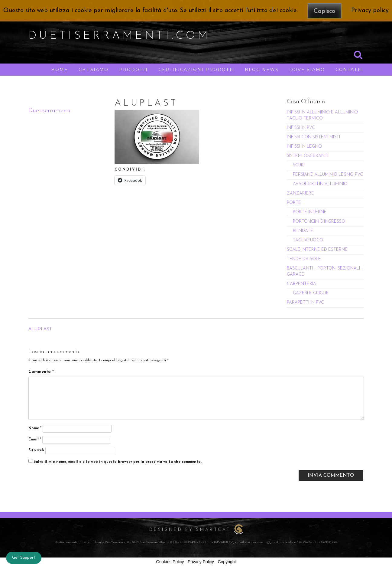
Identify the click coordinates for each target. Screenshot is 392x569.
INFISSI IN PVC (301, 128)
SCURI (299, 165)
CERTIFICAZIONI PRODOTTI (196, 70)
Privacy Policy (201, 562)
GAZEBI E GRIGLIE (311, 293)
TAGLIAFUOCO (308, 240)
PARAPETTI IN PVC (305, 303)
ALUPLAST (40, 329)
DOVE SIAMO (307, 70)
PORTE (294, 203)
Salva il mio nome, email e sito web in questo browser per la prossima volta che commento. (118, 462)
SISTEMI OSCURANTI (308, 156)
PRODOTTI (133, 70)
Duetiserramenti (49, 111)
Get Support (24, 558)
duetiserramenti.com (119, 36)
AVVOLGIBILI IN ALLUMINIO (320, 184)
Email (35, 440)
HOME (60, 70)
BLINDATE (303, 231)
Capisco (324, 11)
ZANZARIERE (300, 193)
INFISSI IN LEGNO (304, 147)
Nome (35, 428)
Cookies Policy (170, 562)
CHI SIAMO (94, 70)
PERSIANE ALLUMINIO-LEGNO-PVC (328, 175)
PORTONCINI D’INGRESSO (319, 222)
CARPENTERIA (301, 284)
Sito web (36, 450)
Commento (41, 372)
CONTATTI (349, 70)
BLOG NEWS (262, 70)
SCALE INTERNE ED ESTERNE (317, 250)
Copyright (227, 562)
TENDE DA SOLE (304, 259)
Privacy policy (370, 11)
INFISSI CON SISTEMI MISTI (313, 137)
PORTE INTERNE (310, 212)
